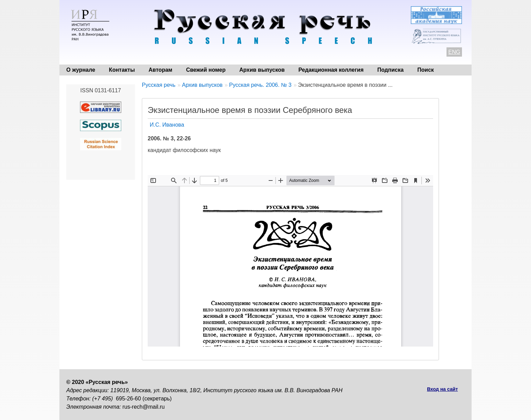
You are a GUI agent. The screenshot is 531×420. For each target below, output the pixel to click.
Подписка (391, 70)
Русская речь (159, 85)
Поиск (426, 70)
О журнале (81, 70)
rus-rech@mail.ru (144, 407)
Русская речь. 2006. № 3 (260, 85)
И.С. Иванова (167, 125)
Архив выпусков (262, 70)
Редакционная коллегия (331, 70)
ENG (454, 52)
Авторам (161, 70)
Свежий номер (206, 70)
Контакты (122, 70)
